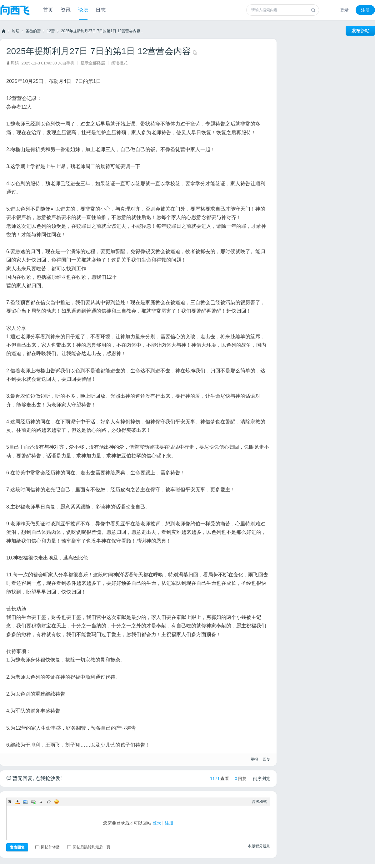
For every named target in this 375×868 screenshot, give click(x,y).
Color (17, 802)
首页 (48, 10)
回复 (267, 759)
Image (25, 802)
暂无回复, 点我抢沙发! (34, 778)
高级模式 (259, 802)
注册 (365, 10)
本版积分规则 (259, 846)
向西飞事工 (3, 31)
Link (33, 802)
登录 (344, 10)
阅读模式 (119, 63)
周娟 (15, 63)
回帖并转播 (47, 847)
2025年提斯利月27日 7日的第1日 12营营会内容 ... (103, 31)
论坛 (83, 10)
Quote (41, 802)
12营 (51, 31)
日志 (101, 10)
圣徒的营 (33, 31)
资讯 (66, 10)
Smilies (57, 802)
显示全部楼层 (93, 63)
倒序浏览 (262, 779)
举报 (254, 759)
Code (49, 802)
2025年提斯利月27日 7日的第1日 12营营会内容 (99, 51)
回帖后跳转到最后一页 (89, 847)
